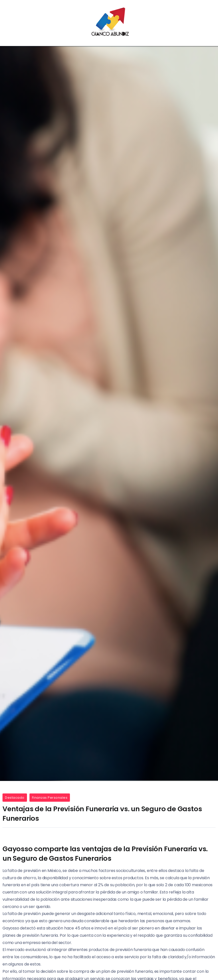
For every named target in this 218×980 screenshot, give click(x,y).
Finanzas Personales (50, 798)
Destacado (15, 798)
